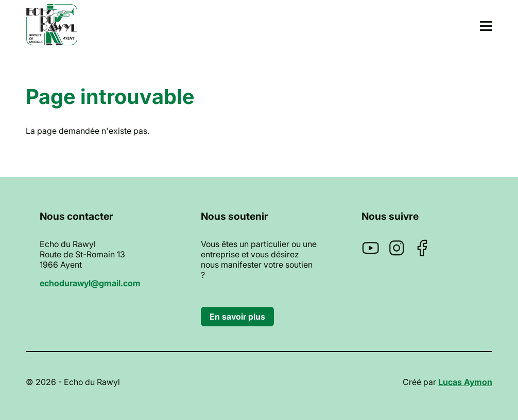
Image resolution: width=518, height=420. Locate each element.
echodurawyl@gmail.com (90, 283)
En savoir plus (237, 317)
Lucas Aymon (465, 382)
